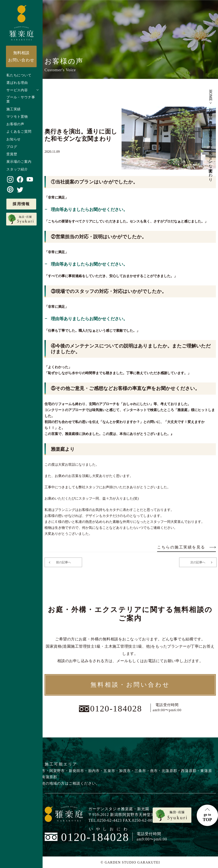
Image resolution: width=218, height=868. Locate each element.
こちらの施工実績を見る (186, 547)
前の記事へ (63, 562)
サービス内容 (17, 90)
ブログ (12, 147)
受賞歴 (12, 154)
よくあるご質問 (19, 132)
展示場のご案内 (19, 162)
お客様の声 (15, 124)
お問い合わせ (21, 56)
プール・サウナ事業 (21, 99)
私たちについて (19, 75)
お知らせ (14, 139)
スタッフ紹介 (17, 169)
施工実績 (14, 109)
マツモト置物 (17, 117)
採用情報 (21, 204)
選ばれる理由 (17, 83)
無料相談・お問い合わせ (130, 685)
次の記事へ (198, 562)
